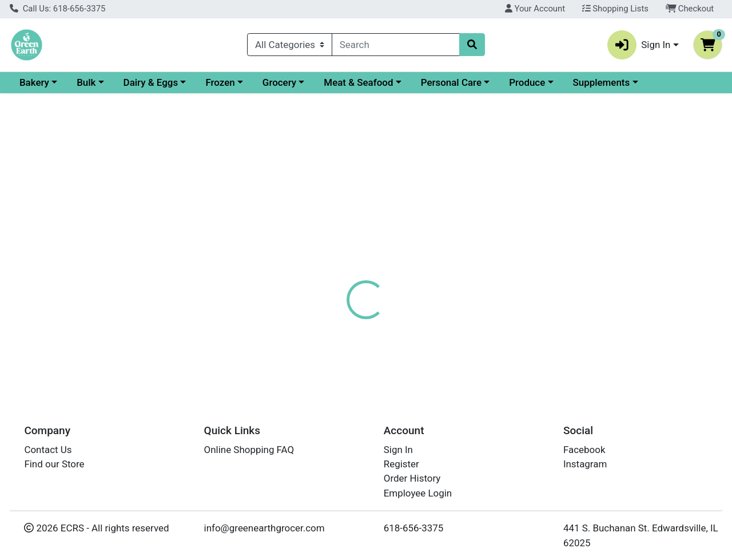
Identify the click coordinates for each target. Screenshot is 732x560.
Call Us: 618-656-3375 (57, 9)
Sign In (398, 450)
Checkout (690, 9)
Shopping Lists (615, 9)
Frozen (319, 82)
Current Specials (55, 82)
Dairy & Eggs (250, 82)
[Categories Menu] (290, 45)
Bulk (185, 82)
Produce (626, 82)
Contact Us (48, 450)
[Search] (396, 45)
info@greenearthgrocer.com (264, 528)
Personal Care (550, 82)
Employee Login (418, 493)
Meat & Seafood (457, 82)
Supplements (48, 104)
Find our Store (54, 464)
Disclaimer (445, 270)
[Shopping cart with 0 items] (708, 45)
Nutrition (387, 270)
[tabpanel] (518, 334)
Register (401, 464)
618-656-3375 (414, 528)
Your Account (535, 9)
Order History (412, 478)
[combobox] (396, 45)
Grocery (378, 82)
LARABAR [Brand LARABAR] (446, 343)
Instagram (585, 464)
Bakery (133, 82)
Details (337, 270)
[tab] (337, 270)
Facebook (584, 450)
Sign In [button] (639, 45)
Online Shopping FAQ (249, 450)
